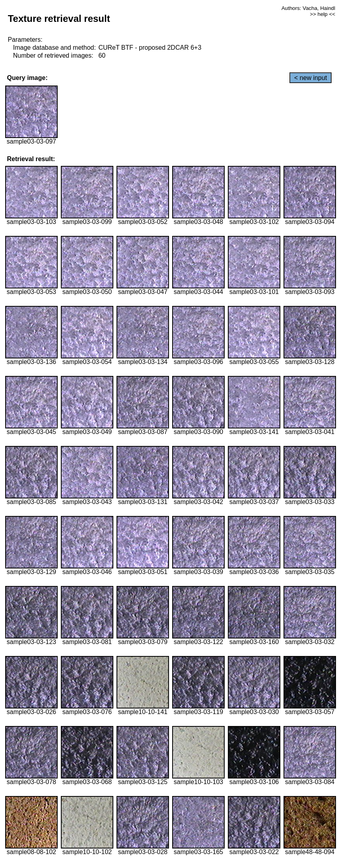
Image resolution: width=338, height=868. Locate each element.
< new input (311, 78)
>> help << (322, 14)
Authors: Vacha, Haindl (308, 8)
